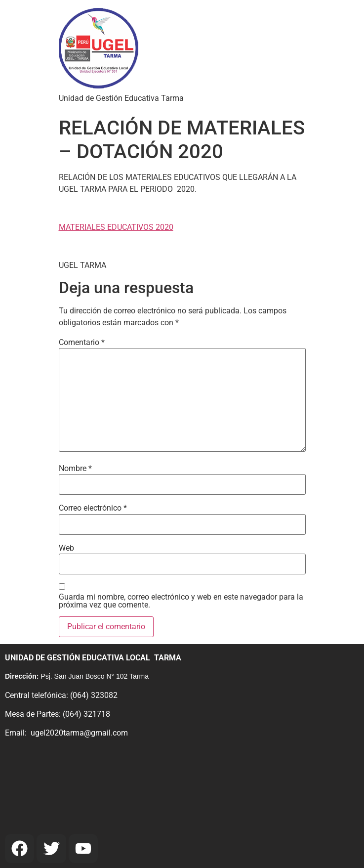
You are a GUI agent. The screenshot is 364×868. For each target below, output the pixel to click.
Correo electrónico (93, 508)
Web (66, 548)
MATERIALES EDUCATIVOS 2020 (116, 227)
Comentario (82, 343)
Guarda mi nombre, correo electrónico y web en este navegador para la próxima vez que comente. (181, 601)
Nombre (75, 469)
